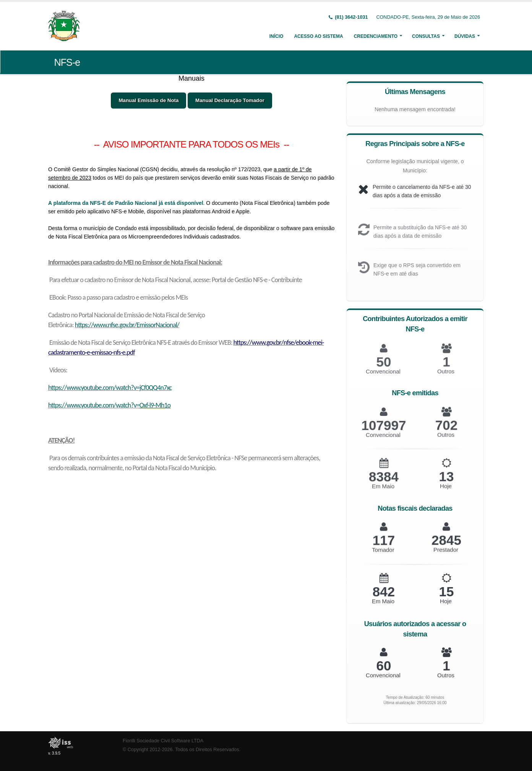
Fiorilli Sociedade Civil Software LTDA (163, 741)
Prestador (446, 555)
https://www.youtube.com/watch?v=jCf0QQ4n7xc (110, 388)
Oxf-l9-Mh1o (155, 405)
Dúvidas (465, 36)
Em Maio (383, 492)
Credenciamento (376, 36)
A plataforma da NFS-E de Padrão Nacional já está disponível (126, 203)
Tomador (383, 555)
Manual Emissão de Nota (148, 100)
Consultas (426, 36)
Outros (446, 441)
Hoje (446, 492)
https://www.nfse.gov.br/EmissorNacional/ (127, 325)
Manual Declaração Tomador (230, 100)
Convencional (383, 441)
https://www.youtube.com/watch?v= (94, 405)
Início (277, 36)
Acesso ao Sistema (318, 36)
